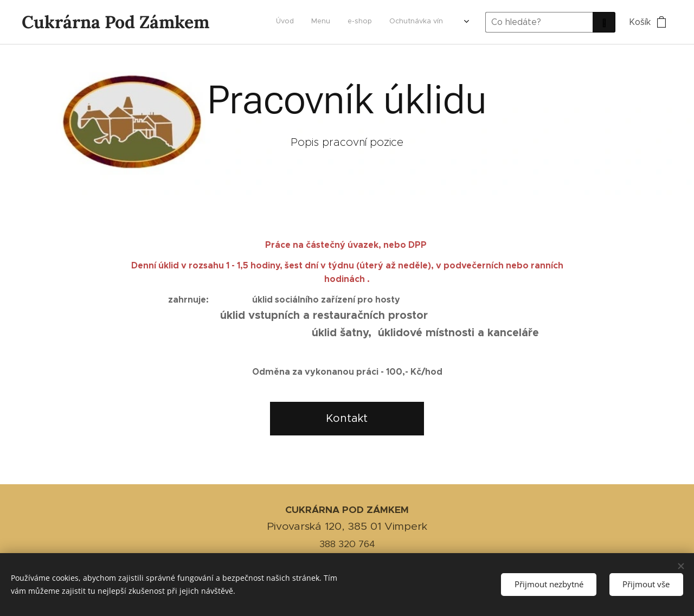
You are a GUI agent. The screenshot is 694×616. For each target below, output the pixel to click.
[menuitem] (394, 22)
